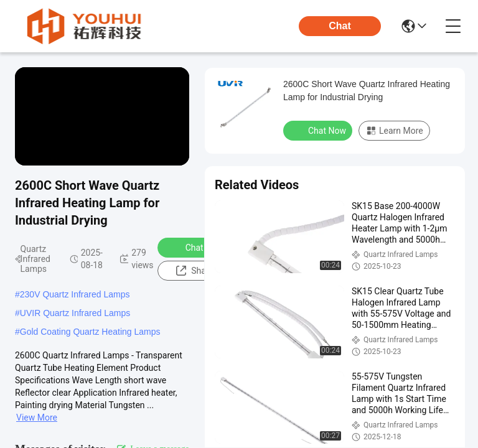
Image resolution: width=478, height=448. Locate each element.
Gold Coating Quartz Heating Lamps (90, 332)
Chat (340, 26)
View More (37, 418)
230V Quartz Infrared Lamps (75, 294)
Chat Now (196, 247)
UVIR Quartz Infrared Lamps (75, 313)
